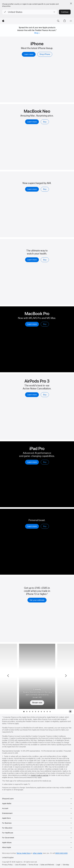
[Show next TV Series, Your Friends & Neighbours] (66, 676)
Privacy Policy (7, 865)
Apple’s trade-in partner (40, 775)
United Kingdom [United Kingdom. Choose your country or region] (8, 858)
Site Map (66, 865)
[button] (30, 12)
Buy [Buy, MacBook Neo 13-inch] (45, 122)
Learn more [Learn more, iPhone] (29, 54)
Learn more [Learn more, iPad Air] (32, 189)
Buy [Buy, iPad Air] (45, 189)
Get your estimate (37, 600)
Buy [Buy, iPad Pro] (45, 462)
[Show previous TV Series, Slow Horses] (8, 676)
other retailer (38, 853)
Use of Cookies (21, 865)
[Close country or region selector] (71, 3)
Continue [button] (65, 12)
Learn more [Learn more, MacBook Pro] (32, 324)
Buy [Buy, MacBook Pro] (45, 324)
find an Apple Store (24, 853)
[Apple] (3, 21)
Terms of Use (33, 865)
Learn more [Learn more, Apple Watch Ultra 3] (32, 526)
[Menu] (71, 21)
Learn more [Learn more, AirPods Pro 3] (32, 395)
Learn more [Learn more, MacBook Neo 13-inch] (32, 122)
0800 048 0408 (61, 853)
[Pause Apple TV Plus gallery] (70, 711)
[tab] (24, 712)
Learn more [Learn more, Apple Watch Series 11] (32, 260)
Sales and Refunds (47, 865)
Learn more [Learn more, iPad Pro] (32, 462)
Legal (58, 865)
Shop (37, 33)
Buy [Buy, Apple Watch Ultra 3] (45, 526)
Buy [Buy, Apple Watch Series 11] (45, 260)
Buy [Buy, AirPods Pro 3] (45, 395)
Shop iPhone (45, 54)
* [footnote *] (56, 30)
